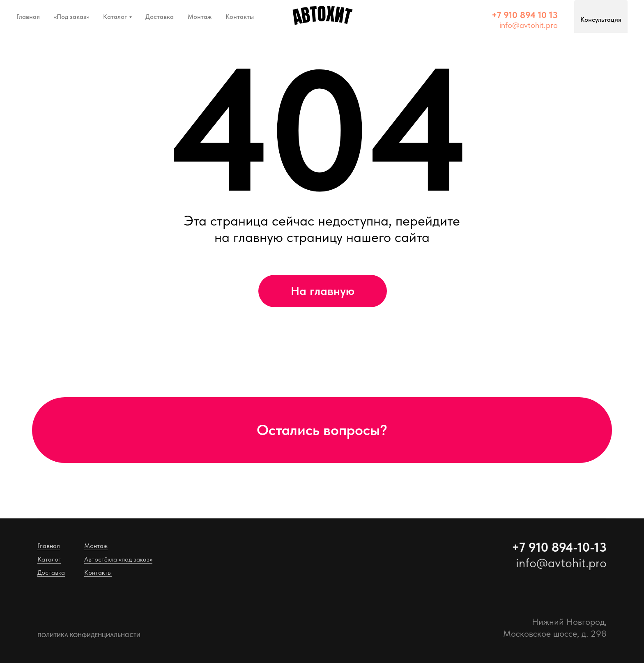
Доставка (160, 17)
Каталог (115, 17)
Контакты (240, 17)
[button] (525, 15)
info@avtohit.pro (529, 25)
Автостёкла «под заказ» (118, 559)
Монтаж (200, 17)
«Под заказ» (71, 17)
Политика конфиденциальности (89, 635)
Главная (28, 17)
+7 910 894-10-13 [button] (559, 547)
